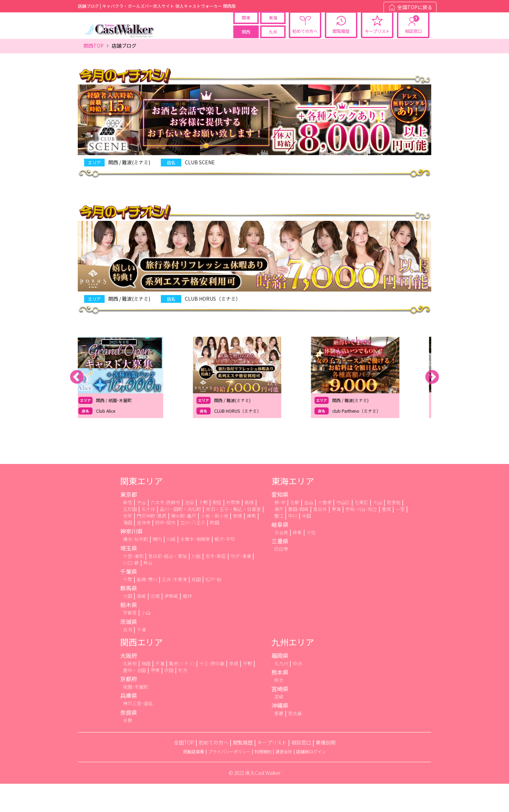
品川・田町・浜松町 (180, 537)
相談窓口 (413, 41)
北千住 (148, 537)
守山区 (343, 531)
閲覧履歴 (341, 41)
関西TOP (93, 74)
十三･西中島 (212, 692)
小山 (146, 641)
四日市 (281, 578)
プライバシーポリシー (229, 780)
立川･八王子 (193, 551)
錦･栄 (280, 531)
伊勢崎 (171, 625)
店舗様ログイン (311, 780)
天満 (160, 692)
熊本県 (280, 700)
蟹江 (279, 544)
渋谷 (141, 531)
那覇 (279, 742)
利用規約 (263, 780)
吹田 (169, 698)
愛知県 (280, 523)
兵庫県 (129, 724)
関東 (246, 27)
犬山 (378, 531)
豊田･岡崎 (298, 537)
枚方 (183, 698)
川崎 (171, 568)
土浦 (141, 658)
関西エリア (141, 670)
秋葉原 (233, 531)
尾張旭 (394, 531)
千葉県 (129, 600)
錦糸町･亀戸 (184, 544)
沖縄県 (280, 734)
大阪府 (129, 684)
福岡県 (280, 684)
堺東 (155, 698)
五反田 (130, 537)
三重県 (280, 570)
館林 (187, 625)
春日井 (320, 537)
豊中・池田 (134, 698)
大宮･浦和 (133, 584)
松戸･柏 (213, 608)
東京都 (129, 523)
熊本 (279, 708)
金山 (309, 531)
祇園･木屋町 (136, 715)
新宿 (128, 531)
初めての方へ (305, 41)
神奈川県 (131, 560)
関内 (157, 568)
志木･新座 (216, 584)
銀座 (217, 531)
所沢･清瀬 (241, 584)
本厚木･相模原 (195, 568)
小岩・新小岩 (215, 544)
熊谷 (148, 591)
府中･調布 (165, 551)
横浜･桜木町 (136, 568)
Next (432, 406)
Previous (77, 406)
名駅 (295, 531)
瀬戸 (279, 537)
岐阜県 (280, 553)
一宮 (400, 537)
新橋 (249, 531)
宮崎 (279, 725)
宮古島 (295, 742)
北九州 (281, 692)
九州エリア (293, 670)
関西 (246, 42)
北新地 (130, 692)
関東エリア (141, 509)
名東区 (361, 531)
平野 (247, 692)
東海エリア (293, 509)
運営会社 (284, 780)
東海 (273, 27)
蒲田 (128, 551)
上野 (203, 531)
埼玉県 (129, 576)
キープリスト (377, 41)
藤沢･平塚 (225, 568)
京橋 (234, 692)
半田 (306, 544)
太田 (128, 625)
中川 (293, 544)
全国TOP (184, 771)
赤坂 (128, 544)
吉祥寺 (144, 551)
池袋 (189, 531)
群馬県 (129, 617)
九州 (273, 42)
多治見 (281, 561)
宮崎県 (280, 717)
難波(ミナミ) (182, 692)
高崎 (141, 625)
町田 (215, 551)
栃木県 (129, 633)
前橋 (155, 625)
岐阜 (297, 561)
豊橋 (386, 537)
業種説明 (326, 771)
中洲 (297, 692)
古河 (128, 658)
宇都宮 (130, 641)
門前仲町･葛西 (152, 544)
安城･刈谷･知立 (361, 537)
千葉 (128, 608)
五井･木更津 (174, 608)
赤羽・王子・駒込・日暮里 (233, 537)
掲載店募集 (194, 780)
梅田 (146, 692)
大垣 (311, 561)
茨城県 (129, 650)
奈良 (128, 749)
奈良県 (129, 741)
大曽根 (325, 531)
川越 (196, 584)
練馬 (251, 544)
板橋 (238, 544)
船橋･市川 (147, 608)
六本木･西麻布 (165, 531)
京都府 (129, 707)
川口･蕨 (131, 591)
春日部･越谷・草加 (168, 584)
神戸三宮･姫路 (138, 732)
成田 (196, 608)
